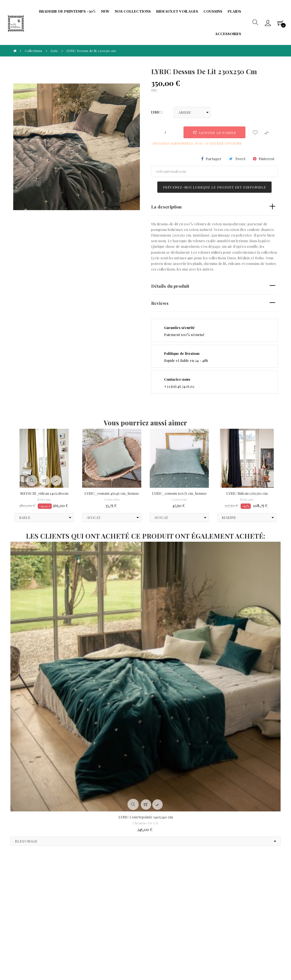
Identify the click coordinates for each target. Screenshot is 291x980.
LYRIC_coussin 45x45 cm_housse (112, 493)
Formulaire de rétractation (118, 896)
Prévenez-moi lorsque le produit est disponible (214, 187)
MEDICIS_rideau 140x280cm (44, 493)
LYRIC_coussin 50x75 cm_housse (179, 493)
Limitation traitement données (81, 910)
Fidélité (69, 899)
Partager (214, 159)
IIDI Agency (61, 955)
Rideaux (44, 500)
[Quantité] (165, 132)
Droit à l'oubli (31, 902)
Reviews (160, 303)
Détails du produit (170, 286)
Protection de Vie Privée (77, 888)
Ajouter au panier (215, 133)
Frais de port (117, 885)
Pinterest (267, 159)
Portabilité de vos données (120, 910)
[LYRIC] (192, 112)
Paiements (29, 894)
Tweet (240, 159)
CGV (23, 885)
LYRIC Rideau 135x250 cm (247, 493)
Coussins (112, 500)
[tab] (214, 207)
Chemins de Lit (145, 823)
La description (166, 207)
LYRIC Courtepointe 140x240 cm (146, 817)
